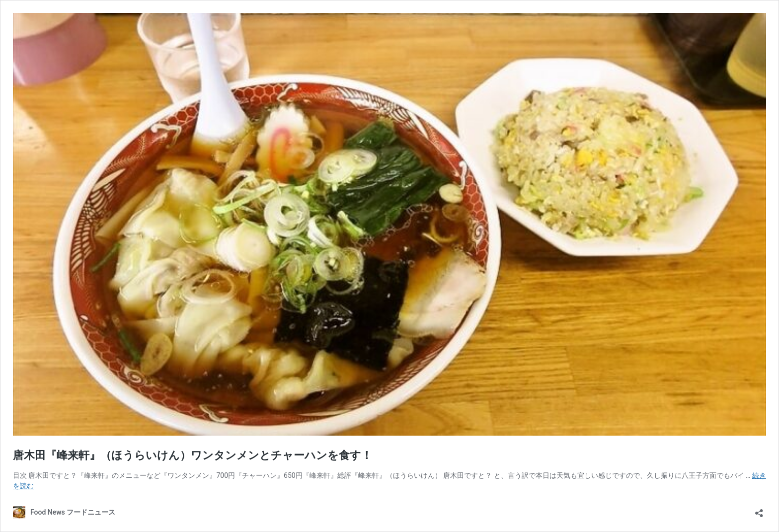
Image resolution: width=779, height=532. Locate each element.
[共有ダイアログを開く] (759, 510)
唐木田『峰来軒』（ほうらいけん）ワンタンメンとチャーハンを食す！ (193, 455)
